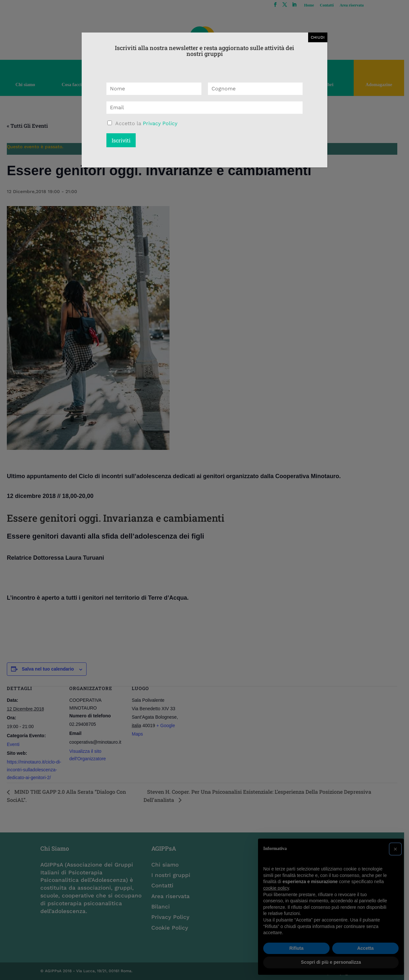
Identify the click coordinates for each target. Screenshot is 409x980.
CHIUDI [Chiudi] (318, 37)
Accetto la (146, 123)
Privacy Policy (160, 123)
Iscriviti (121, 140)
